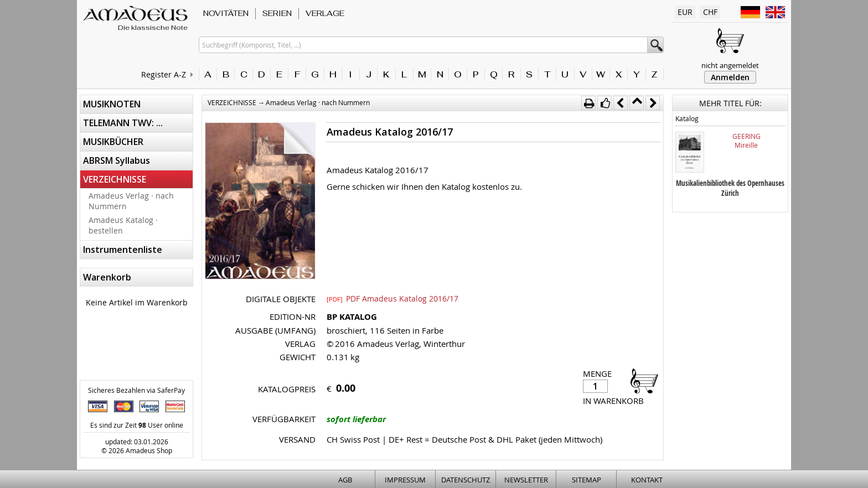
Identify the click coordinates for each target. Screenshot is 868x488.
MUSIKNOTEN (112, 104)
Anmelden (730, 77)
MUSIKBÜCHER (113, 142)
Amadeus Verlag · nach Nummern (131, 201)
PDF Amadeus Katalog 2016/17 (392, 298)
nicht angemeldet (730, 65)
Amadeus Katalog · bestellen (123, 225)
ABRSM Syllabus (117, 160)
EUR (685, 12)
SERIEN (277, 13)
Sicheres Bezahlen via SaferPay (136, 390)
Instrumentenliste (123, 250)
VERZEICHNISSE (115, 179)
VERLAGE (325, 13)
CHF (710, 12)
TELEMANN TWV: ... (123, 123)
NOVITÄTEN (226, 13)
